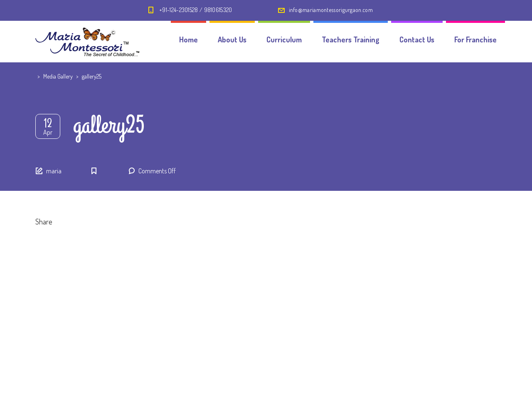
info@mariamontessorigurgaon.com (331, 10)
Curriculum (284, 39)
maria (54, 171)
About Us (232, 39)
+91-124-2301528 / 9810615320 (196, 10)
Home (188, 39)
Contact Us (417, 39)
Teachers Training (351, 39)
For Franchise (475, 39)
